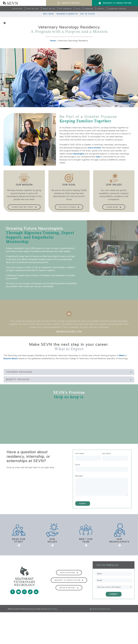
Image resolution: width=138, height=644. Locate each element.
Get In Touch (88, 14)
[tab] (69, 379)
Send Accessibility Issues (100, 609)
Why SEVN (48, 14)
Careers (89, 9)
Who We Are (33, 9)
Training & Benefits (67, 14)
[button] (69, 379)
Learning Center (117, 9)
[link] (19, 535)
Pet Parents (65, 9)
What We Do (49, 9)
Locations (17, 9)
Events (101, 9)
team (98, 157)
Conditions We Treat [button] (24, 216)
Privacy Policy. (52, 609)
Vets (78, 9)
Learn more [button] (114, 216)
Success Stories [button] (69, 216)
